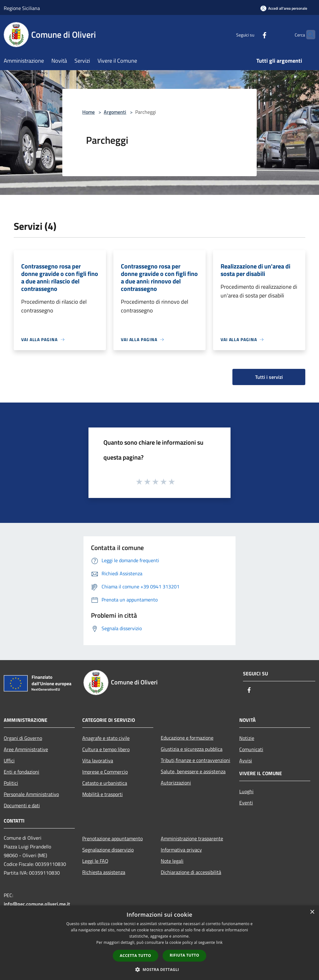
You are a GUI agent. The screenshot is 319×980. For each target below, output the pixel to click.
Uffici (9, 760)
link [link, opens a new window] (219, 942)
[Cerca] (308, 35)
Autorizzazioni (176, 783)
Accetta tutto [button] (136, 956)
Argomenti (115, 112)
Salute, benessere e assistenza (193, 771)
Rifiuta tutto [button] (185, 955)
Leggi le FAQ (95, 861)
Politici (11, 783)
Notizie (247, 738)
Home (88, 112)
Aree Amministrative (26, 749)
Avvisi (246, 760)
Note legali (172, 861)
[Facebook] (252, 34)
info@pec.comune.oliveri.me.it (37, 904)
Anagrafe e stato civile (106, 738)
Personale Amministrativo (31, 794)
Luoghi (246, 791)
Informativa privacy (181, 850)
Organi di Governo (23, 738)
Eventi (246, 803)
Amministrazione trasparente (192, 838)
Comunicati (251, 749)
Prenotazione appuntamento (112, 838)
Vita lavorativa (98, 760)
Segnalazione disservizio (108, 850)
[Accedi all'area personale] (284, 8)
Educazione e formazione (187, 738)
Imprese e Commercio (105, 772)
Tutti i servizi (269, 377)
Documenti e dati (22, 805)
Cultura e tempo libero (106, 749)
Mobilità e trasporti (102, 794)
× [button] (312, 912)
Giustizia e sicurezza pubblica (192, 749)
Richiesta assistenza (104, 872)
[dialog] (159, 943)
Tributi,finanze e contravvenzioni (195, 760)
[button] (159, 969)
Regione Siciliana (22, 8)
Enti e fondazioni (21, 772)
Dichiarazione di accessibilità (191, 872)
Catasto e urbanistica (105, 783)
